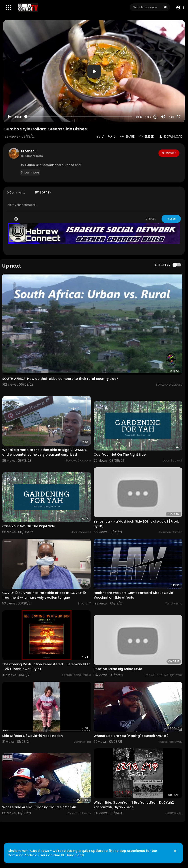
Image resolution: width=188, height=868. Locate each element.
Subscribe (169, 153)
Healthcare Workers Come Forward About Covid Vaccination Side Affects (133, 595)
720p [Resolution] (171, 117)
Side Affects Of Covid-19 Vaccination (32, 736)
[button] (180, 8)
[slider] (79, 116)
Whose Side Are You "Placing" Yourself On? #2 (131, 736)
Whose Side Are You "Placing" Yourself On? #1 (39, 807)
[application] (94, 71)
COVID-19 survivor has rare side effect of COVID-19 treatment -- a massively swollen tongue (44, 595)
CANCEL (151, 219)
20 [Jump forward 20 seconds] (156, 117)
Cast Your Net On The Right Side (120, 455)
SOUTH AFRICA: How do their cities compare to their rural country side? (60, 379)
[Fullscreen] (178, 117)
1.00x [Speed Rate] (148, 117)
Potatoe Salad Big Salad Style (118, 669)
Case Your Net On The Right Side (29, 526)
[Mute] (163, 117)
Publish (171, 219)
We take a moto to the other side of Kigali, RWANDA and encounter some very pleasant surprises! (44, 452)
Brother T (29, 151)
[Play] (9, 117)
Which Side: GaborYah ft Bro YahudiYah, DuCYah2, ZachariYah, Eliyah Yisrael (134, 805)
